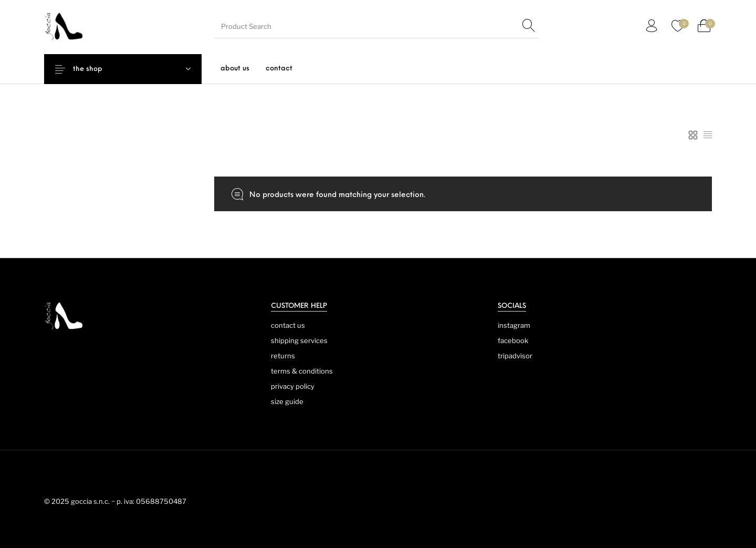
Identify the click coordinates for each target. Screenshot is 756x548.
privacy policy (293, 386)
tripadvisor (515, 356)
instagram (514, 325)
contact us (288, 325)
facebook (513, 340)
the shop (96, 69)
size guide (287, 401)
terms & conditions (302, 371)
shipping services (299, 340)
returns (283, 356)
